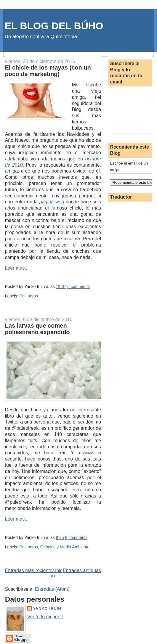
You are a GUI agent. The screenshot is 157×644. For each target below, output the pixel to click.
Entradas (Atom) (52, 589)
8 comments (76, 537)
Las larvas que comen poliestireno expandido (37, 329)
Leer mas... (17, 268)
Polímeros (29, 296)
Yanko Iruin (47, 608)
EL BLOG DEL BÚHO (54, 26)
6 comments (78, 286)
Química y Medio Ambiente (65, 547)
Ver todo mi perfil (45, 617)
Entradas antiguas (82, 570)
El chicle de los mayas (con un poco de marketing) (48, 71)
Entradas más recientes (30, 570)
